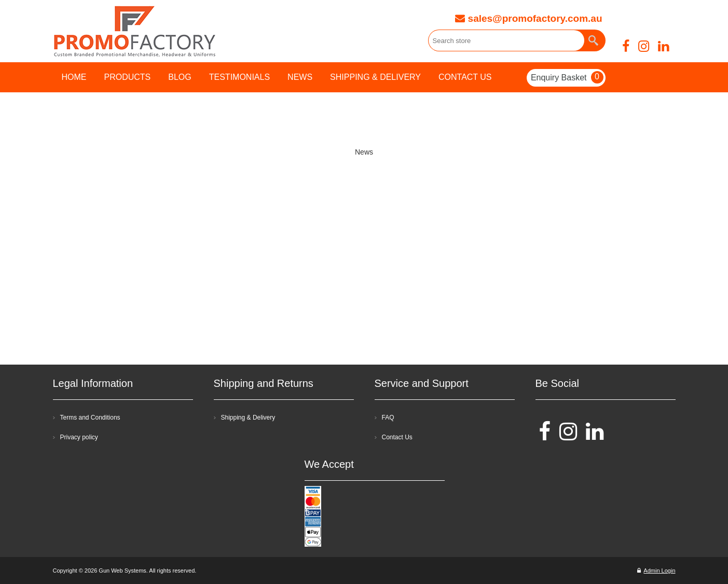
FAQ (388, 418)
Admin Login (656, 571)
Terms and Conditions (90, 418)
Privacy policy (79, 437)
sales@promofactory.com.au (528, 18)
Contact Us (397, 437)
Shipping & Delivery (248, 418)
